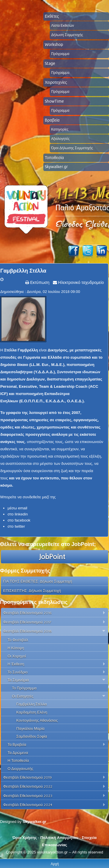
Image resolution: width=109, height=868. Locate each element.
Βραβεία (52, 120)
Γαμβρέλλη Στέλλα (23, 271)
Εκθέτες (52, 16)
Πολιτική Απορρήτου (59, 838)
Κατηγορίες (60, 129)
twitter (20, 526)
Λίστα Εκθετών (62, 25)
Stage (50, 63)
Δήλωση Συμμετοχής (67, 35)
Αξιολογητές (60, 139)
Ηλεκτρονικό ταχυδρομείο (80, 282)
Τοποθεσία (54, 158)
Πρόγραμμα (60, 54)
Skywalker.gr (56, 167)
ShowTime (54, 101)
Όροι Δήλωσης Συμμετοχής (72, 148)
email (23, 508)
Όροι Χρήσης (24, 838)
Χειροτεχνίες (56, 82)
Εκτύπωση (39, 282)
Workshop (54, 45)
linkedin (21, 514)
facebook (22, 520)
